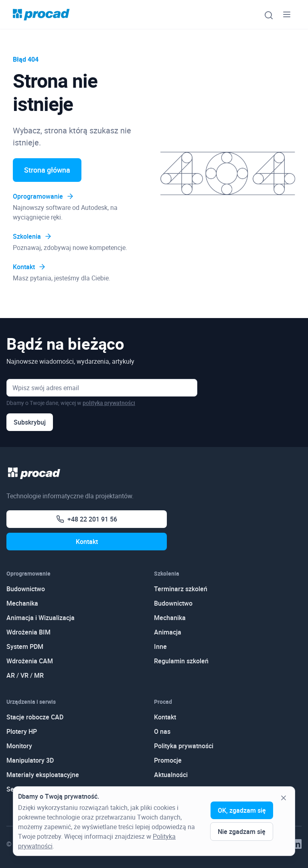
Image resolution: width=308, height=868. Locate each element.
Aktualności (171, 775)
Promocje (168, 760)
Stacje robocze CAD (35, 717)
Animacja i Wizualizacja (41, 618)
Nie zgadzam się (242, 832)
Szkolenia (32, 236)
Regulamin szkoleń (181, 661)
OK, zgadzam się (242, 810)
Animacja (168, 632)
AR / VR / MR (25, 675)
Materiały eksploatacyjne (43, 775)
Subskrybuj (30, 422)
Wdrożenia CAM (30, 661)
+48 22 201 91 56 (87, 519)
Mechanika (22, 603)
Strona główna (47, 170)
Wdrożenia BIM (28, 632)
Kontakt (29, 267)
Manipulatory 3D (30, 760)
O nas (162, 731)
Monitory (19, 746)
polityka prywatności (109, 403)
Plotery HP (22, 731)
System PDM (25, 646)
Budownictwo (26, 589)
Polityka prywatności (184, 746)
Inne (160, 646)
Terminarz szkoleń (181, 589)
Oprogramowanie (44, 196)
